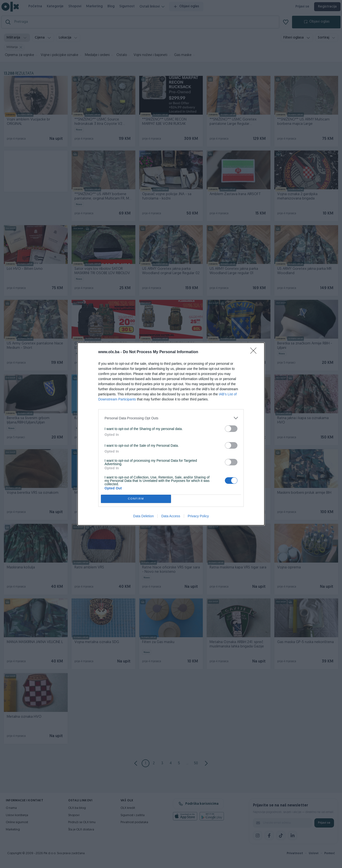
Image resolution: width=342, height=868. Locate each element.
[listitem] (171, 418)
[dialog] (171, 434)
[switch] (231, 429)
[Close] (255, 352)
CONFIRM (136, 499)
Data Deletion (143, 516)
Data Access (171, 516)
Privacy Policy (198, 516)
